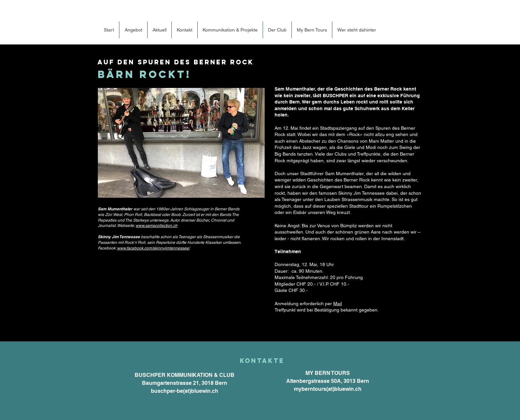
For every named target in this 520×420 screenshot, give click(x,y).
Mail (338, 304)
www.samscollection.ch (157, 226)
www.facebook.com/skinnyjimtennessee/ (153, 248)
